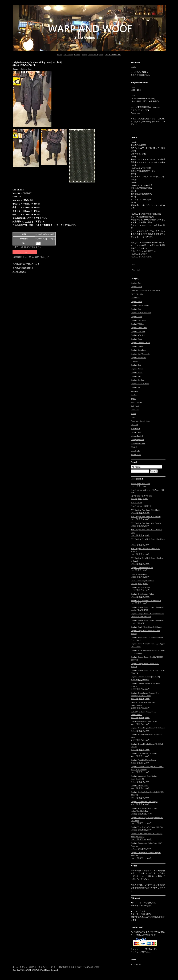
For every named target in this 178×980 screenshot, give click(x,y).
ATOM (138, 964)
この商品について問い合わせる (26, 264)
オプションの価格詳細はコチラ (28, 247)
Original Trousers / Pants (140, 343)
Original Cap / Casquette (140, 354)
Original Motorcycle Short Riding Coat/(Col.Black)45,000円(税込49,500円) (144, 779)
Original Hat (135, 387)
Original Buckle (137, 369)
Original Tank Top (138, 331)
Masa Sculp (135, 451)
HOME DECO (136, 432)
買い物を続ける (19, 272)
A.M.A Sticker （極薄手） (141, 506)
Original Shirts (136, 316)
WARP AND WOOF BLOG (141, 257)
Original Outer (136, 287)
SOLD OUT (135, 428)
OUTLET (134, 425)
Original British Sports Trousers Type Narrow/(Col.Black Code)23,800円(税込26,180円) (145, 696)
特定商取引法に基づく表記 (71, 967)
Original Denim (137, 346)
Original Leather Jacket (140, 305)
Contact (77, 55)
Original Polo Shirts (138, 320)
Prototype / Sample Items (140, 421)
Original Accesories (138, 357)
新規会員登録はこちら (140, 75)
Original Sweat (136, 339)
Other (133, 417)
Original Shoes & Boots (140, 384)
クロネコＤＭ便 (139, 911)
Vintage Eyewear (137, 440)
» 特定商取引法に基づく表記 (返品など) (31, 257)
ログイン (24, 967)
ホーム (15, 967)
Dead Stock (135, 298)
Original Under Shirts (139, 328)
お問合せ (33, 967)
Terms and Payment (96, 55)
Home (60, 55)
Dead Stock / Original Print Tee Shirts (145, 290)
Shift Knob (135, 406)
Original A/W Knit (138, 335)
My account (68, 55)
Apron (133, 399)
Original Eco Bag (137, 380)
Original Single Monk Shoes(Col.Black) (146, 627)
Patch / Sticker (136, 402)
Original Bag (136, 376)
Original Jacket (137, 302)
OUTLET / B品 (137, 294)
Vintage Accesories (138, 443)
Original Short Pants (139, 350)
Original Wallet (137, 372)
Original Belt (136, 365)
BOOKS (134, 447)
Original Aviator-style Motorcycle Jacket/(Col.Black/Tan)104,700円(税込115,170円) (144, 811)
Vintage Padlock (137, 436)
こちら (30, 218)
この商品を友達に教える (23, 268)
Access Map (135, 113)
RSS (132, 964)
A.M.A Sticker (136, 502)
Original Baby (136, 283)
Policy (84, 55)
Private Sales (136, 454)
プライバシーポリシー (48, 967)
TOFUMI (134, 361)
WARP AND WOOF (113, 55)
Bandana (134, 395)
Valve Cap (135, 410)
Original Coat (26, 69)
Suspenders (135, 391)
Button (133, 414)
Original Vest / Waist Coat (141, 313)
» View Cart (135, 270)
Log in (133, 67)
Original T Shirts (137, 324)
